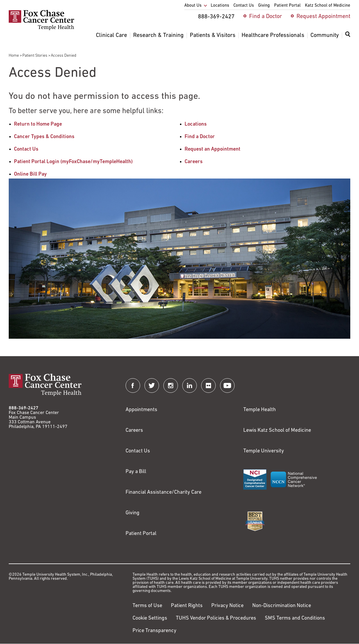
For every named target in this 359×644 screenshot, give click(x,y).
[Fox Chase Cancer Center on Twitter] (152, 386)
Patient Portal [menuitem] (287, 6)
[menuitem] (348, 38)
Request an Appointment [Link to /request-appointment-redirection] (212, 149)
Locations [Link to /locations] (196, 124)
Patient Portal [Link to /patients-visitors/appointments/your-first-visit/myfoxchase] (141, 534)
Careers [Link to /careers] (194, 162)
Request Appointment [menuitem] (323, 17)
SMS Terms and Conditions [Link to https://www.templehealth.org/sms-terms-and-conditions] (295, 618)
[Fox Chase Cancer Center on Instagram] (171, 386)
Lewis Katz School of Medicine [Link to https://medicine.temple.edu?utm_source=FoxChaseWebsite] (277, 430)
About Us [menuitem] (193, 6)
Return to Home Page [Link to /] (38, 124)
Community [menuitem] (325, 35)
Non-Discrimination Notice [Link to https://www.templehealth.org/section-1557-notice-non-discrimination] (282, 606)
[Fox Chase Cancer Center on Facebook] (133, 386)
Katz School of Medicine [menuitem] (328, 6)
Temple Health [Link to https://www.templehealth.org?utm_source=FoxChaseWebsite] (260, 410)
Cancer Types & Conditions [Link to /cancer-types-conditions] (44, 137)
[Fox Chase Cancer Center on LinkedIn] (190, 386)
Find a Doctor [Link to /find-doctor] (200, 137)
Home (14, 56)
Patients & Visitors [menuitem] (213, 35)
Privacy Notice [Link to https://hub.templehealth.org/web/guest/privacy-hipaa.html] (227, 606)
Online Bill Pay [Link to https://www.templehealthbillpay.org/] (30, 174)
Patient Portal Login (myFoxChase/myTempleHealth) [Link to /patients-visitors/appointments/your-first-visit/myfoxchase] (73, 162)
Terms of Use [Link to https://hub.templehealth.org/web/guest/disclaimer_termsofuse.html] (147, 606)
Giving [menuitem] (264, 6)
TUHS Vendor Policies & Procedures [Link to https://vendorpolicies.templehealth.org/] (216, 618)
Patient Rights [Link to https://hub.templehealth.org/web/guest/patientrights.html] (187, 606)
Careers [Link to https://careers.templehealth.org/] (134, 430)
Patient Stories (35, 56)
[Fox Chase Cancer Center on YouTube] (227, 386)
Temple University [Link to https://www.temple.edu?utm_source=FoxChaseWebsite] (264, 451)
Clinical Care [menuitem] (111, 35)
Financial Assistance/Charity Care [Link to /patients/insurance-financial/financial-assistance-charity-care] (164, 492)
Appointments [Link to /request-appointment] (141, 410)
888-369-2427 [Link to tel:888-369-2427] (24, 408)
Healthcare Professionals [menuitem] (273, 35)
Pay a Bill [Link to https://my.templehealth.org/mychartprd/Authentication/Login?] (136, 472)
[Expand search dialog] (348, 36)
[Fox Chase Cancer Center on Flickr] (208, 386)
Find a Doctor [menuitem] (266, 17)
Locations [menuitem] (220, 6)
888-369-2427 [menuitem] (216, 17)
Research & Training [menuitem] (158, 35)
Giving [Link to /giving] (133, 513)
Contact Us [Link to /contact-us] (26, 149)
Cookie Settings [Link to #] (150, 618)
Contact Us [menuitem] (244, 6)
